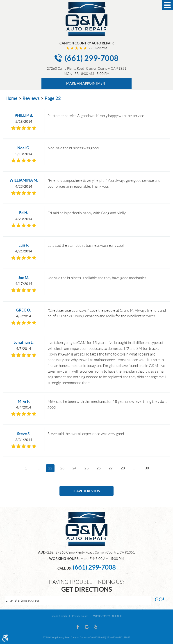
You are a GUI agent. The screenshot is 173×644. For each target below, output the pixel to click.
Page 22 (53, 98)
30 (147, 468)
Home (11, 98)
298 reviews (98, 48)
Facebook (77, 627)
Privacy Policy (80, 616)
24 (74, 468)
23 (62, 468)
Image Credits (59, 616)
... (38, 468)
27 (111, 468)
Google (86, 627)
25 (86, 468)
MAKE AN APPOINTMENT (87, 83)
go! (160, 600)
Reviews (31, 98)
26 (98, 468)
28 (123, 468)
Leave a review (86, 491)
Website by (107, 616)
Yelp (96, 627)
